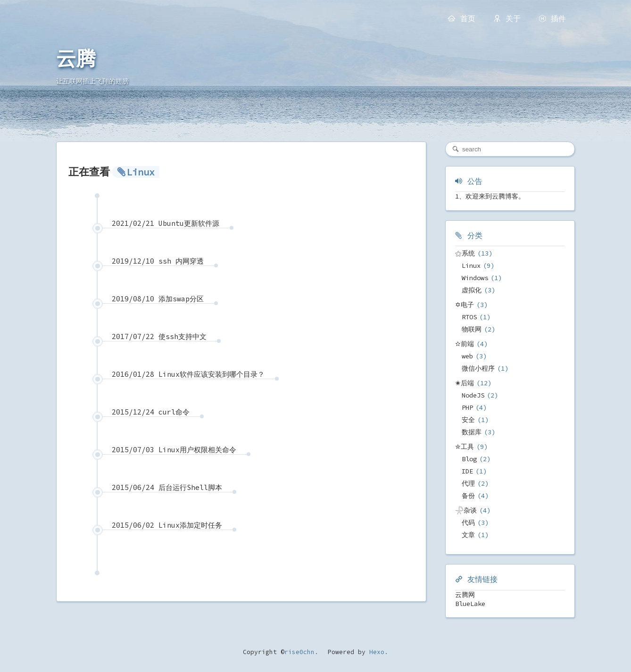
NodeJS (473, 395)
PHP (467, 407)
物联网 (472, 329)
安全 (468, 420)
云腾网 (465, 595)
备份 (468, 496)
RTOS (469, 317)
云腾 (76, 59)
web (467, 356)
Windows (475, 278)
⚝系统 (465, 253)
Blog (469, 459)
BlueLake (470, 604)
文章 (468, 535)
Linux (471, 265)
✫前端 (465, 344)
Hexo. (377, 652)
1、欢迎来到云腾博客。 (490, 196)
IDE (467, 471)
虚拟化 (472, 290)
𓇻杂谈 (466, 510)
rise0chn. (301, 652)
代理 (468, 483)
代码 (468, 523)
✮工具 (465, 447)
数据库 (472, 432)
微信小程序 (478, 368)
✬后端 (465, 383)
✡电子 (465, 305)
